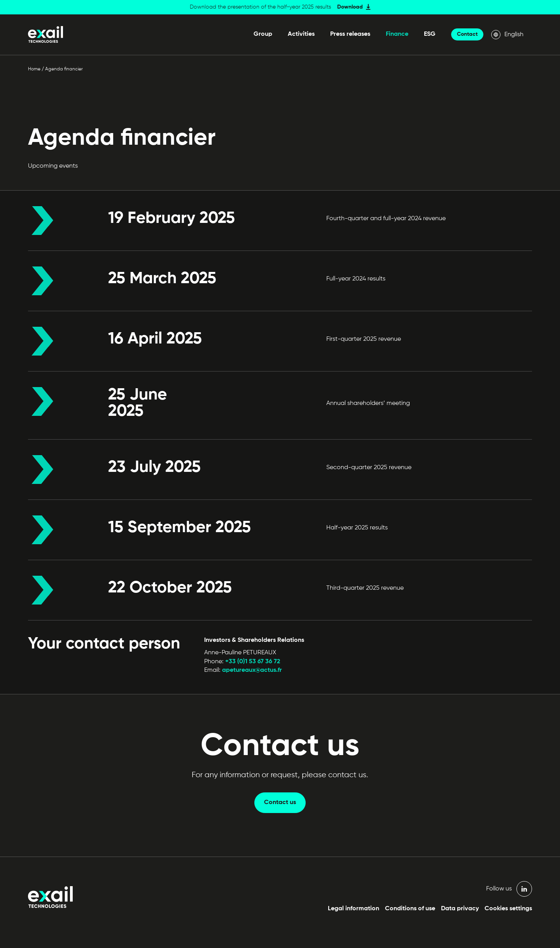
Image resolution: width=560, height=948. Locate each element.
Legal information (353, 909)
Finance (397, 34)
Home (34, 69)
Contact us (280, 803)
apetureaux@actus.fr (251, 670)
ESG (430, 34)
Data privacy (460, 909)
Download (350, 7)
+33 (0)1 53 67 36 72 (253, 662)
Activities (301, 34)
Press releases (350, 34)
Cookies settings (508, 909)
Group (263, 34)
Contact (467, 34)
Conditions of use (410, 909)
